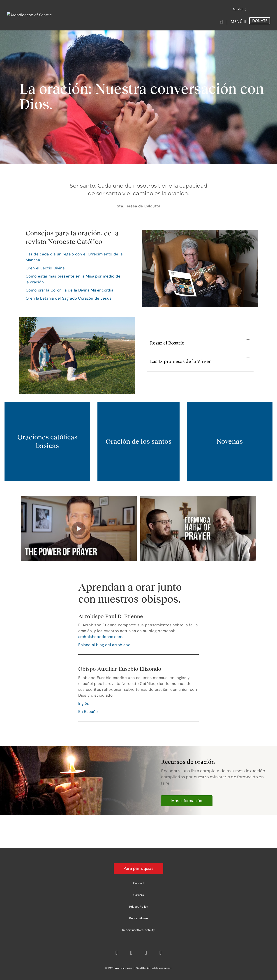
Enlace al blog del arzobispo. (105, 645)
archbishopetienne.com (100, 637)
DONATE (260, 21)
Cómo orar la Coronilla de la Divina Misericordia (69, 290)
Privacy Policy (139, 907)
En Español (89, 711)
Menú (237, 22)
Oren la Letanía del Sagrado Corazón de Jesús (69, 298)
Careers (139, 895)
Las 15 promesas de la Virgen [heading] (181, 361)
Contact (138, 883)
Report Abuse (138, 918)
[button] (248, 340)
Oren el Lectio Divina (45, 268)
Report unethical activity (138, 930)
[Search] (222, 22)
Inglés (84, 703)
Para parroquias (138, 868)
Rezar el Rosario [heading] (167, 343)
